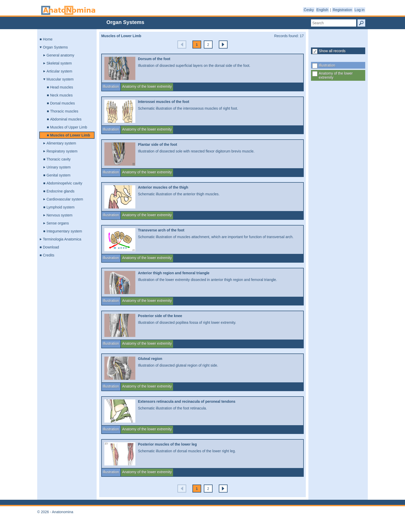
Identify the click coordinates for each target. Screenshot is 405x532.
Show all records (332, 51)
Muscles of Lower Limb (70, 135)
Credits (49, 255)
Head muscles (62, 87)
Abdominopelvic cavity (64, 183)
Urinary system (59, 167)
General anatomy (60, 55)
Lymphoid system (60, 207)
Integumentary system (64, 231)
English (322, 10)
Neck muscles (61, 95)
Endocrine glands (60, 191)
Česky (309, 10)
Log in (360, 10)
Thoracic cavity (59, 159)
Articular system (59, 71)
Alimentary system (61, 143)
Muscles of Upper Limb (69, 127)
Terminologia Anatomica (62, 239)
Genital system (59, 175)
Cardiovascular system (65, 199)
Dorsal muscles (63, 103)
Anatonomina (68, 10)
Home (48, 39)
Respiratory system (62, 151)
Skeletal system (59, 63)
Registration (342, 10)
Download (51, 247)
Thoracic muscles (64, 111)
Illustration (327, 65)
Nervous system (59, 215)
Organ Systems (55, 47)
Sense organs (58, 223)
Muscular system (60, 79)
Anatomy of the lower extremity (336, 75)
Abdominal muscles (66, 119)
